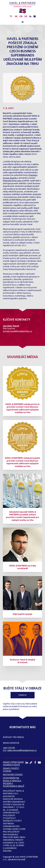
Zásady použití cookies (11, 770)
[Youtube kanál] (40, 762)
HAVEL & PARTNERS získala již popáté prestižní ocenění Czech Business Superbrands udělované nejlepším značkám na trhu (22, 462)
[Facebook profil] (36, 762)
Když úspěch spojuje (23, 614)
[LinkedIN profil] (30, 17)
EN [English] (21, 17)
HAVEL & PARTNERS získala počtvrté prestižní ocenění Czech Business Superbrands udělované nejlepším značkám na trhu (22, 409)
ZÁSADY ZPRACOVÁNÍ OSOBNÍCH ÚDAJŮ (13, 764)
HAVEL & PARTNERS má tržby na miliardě (23, 567)
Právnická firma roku (12, 181)
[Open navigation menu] (22, 22)
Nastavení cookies (13, 775)
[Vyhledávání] (11, 16)
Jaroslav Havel (11, 326)
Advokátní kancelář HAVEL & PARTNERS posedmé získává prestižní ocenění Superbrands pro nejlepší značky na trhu (23, 516)
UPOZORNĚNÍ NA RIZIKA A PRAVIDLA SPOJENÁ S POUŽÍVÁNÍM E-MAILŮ (13, 782)
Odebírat (22, 695)
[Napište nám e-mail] (35, 17)
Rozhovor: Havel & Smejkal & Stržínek (23, 661)
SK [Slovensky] (16, 17)
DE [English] (26, 17)
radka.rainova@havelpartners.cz (22, 751)
